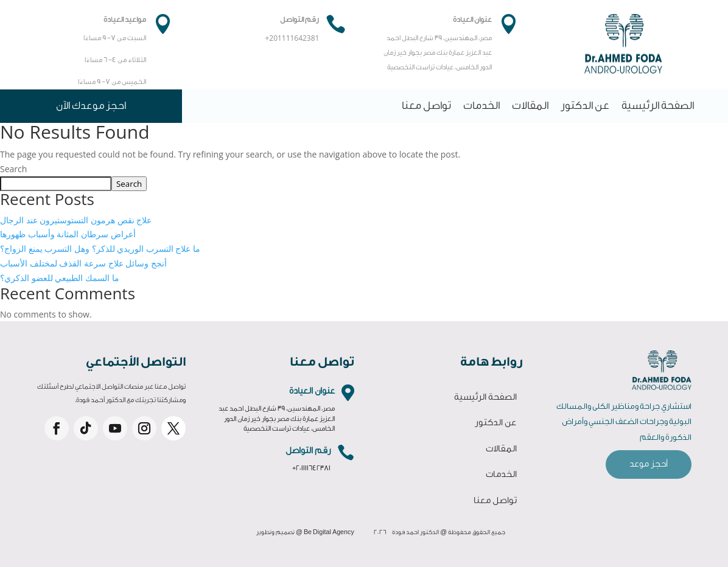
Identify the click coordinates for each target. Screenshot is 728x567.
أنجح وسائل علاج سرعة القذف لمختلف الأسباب (83, 263)
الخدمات (481, 106)
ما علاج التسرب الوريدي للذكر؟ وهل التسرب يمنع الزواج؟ (100, 249)
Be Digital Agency (329, 532)
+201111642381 (311, 468)
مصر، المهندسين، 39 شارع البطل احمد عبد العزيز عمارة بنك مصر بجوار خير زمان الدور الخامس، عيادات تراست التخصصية (277, 419)
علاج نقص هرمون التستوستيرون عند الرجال (76, 220)
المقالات (530, 106)
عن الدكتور (585, 106)
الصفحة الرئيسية (658, 106)
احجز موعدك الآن (91, 106)
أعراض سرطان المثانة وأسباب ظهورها (68, 234)
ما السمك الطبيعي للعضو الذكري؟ (60, 278)
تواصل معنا (426, 106)
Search (13, 169)
